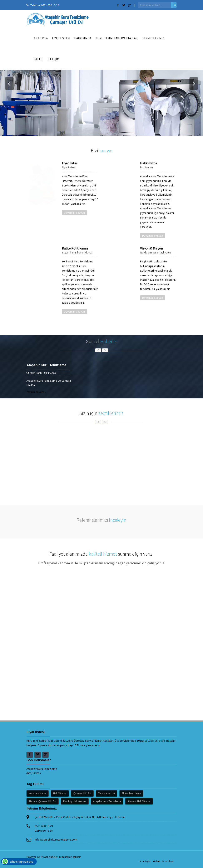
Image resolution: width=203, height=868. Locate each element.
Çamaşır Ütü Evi (82, 793)
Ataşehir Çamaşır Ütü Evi (43, 801)
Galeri (156, 861)
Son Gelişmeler (39, 760)
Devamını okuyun (74, 213)
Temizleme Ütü (107, 793)
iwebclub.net (50, 857)
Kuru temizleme (38, 793)
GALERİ (39, 59)
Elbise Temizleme (131, 793)
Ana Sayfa (41, 38)
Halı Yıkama (60, 793)
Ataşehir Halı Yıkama (139, 801)
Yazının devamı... (36, 392)
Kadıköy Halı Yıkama (75, 801)
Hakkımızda (83, 38)
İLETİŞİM (53, 59)
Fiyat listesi (61, 38)
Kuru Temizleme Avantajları (117, 38)
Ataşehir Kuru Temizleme (46, 365)
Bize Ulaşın (168, 861)
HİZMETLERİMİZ (153, 38)
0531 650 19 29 (50, 5)
